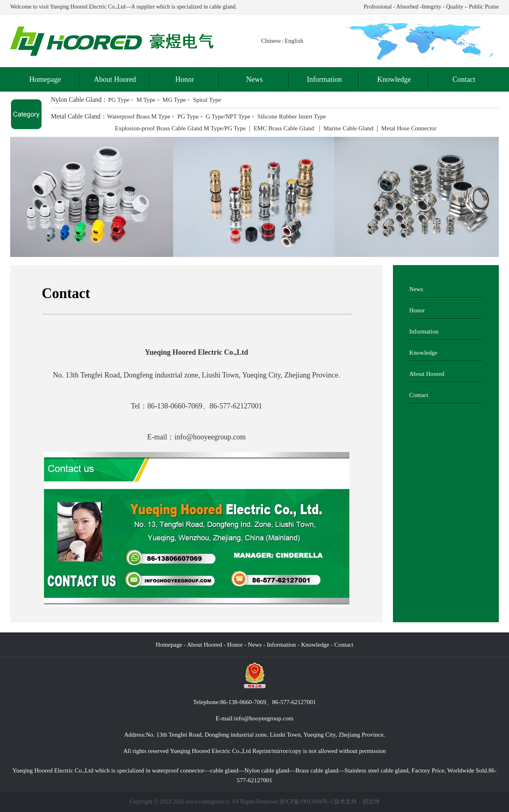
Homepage (45, 79)
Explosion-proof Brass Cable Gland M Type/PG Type (180, 128)
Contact (464, 79)
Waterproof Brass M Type (139, 116)
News (254, 79)
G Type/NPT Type (228, 116)
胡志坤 (371, 802)
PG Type (118, 100)
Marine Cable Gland (348, 128)
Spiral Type (207, 100)
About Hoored (115, 79)
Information (324, 79)
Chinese (271, 41)
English (294, 41)
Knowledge (394, 79)
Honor (185, 79)
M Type (146, 100)
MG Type (174, 100)
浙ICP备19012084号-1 (306, 802)
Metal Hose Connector (409, 128)
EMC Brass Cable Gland (285, 128)
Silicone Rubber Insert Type (292, 116)
